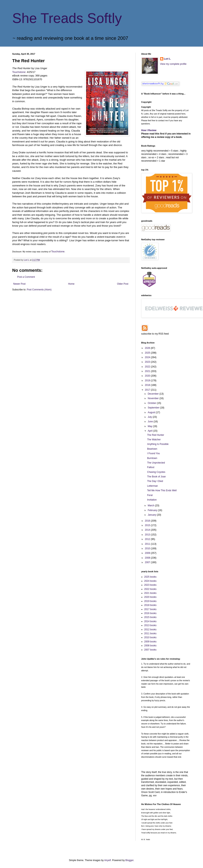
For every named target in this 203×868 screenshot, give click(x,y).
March (151, 506)
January (152, 515)
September (154, 408)
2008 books (150, 646)
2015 (148, 525)
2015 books (150, 617)
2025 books (150, 577)
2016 (148, 521)
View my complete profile (173, 64)
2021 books (150, 593)
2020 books (150, 597)
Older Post (123, 284)
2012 (148, 539)
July (150, 417)
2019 (148, 381)
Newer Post (19, 284)
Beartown (152, 449)
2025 (148, 353)
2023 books (150, 585)
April (150, 431)
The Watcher (154, 440)
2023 (148, 362)
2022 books (150, 589)
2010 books (150, 637)
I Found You (153, 453)
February (153, 510)
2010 (148, 548)
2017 (148, 390)
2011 (148, 544)
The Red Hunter (155, 435)
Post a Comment (26, 277)
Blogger (129, 860)
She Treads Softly (67, 18)
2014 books (150, 621)
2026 (148, 348)
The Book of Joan (156, 477)
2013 (148, 535)
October (152, 403)
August (152, 412)
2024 (148, 357)
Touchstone (19, 72)
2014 (148, 530)
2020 (148, 376)
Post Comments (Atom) (39, 290)
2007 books (150, 650)
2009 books (150, 642)
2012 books (150, 630)
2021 (148, 371)
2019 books (150, 601)
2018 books (150, 605)
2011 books (150, 633)
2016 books (150, 613)
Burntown (152, 458)
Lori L (167, 59)
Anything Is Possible (158, 444)
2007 (148, 562)
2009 (148, 553)
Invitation (152, 500)
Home (71, 284)
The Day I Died (155, 481)
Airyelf (107, 860)
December (153, 394)
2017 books (150, 609)
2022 (148, 367)
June (151, 422)
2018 (148, 385)
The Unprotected (156, 463)
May (150, 426)
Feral (150, 495)
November (153, 398)
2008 (148, 558)
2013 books (150, 625)
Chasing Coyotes (156, 472)
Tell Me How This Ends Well (162, 490)
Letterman (152, 486)
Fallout (151, 467)
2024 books (150, 581)
